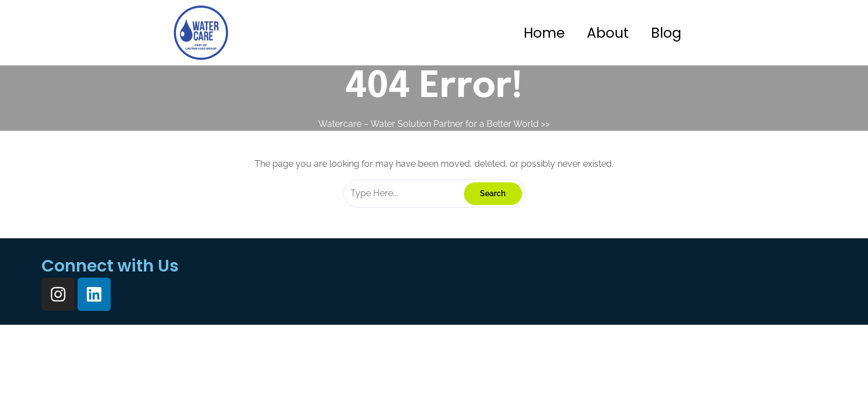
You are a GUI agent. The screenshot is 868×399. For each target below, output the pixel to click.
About (608, 33)
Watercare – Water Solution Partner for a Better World (428, 124)
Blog (666, 33)
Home (544, 33)
